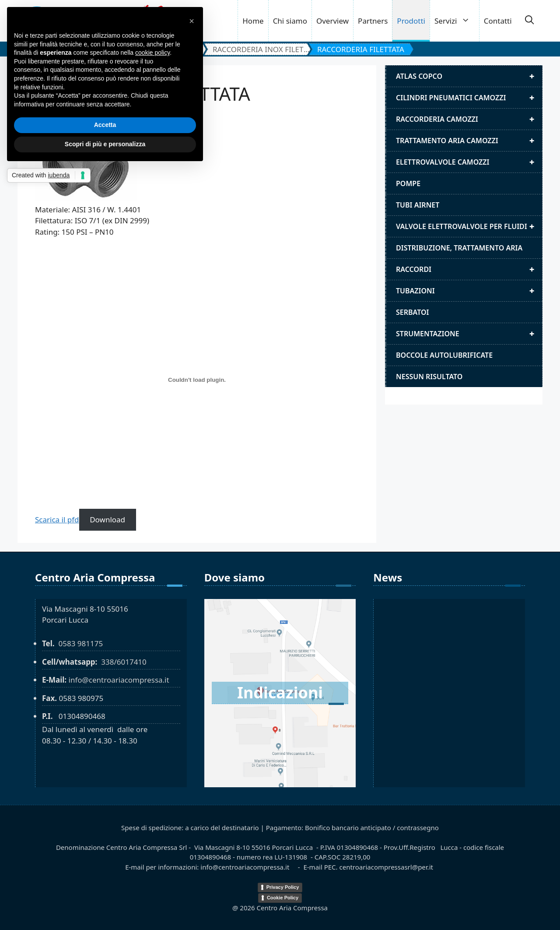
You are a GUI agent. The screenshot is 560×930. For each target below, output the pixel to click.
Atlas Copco (469, 76)
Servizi (457, 21)
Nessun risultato (429, 377)
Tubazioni (469, 291)
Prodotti (411, 21)
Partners (373, 21)
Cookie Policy (283, 898)
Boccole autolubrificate (444, 355)
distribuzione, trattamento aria (459, 248)
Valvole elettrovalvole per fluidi (469, 226)
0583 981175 (80, 643)
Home (253, 21)
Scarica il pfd (57, 520)
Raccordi (469, 269)
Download (107, 520)
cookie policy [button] (152, 53)
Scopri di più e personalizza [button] (105, 144)
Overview (332, 21)
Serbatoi (413, 312)
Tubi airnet (418, 205)
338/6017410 (124, 662)
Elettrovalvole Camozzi (469, 162)
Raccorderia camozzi (469, 119)
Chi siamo (290, 21)
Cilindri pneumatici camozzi (469, 98)
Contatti (498, 21)
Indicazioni (280, 692)
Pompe (408, 183)
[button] (529, 21)
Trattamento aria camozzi (469, 141)
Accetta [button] (105, 125)
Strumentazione (469, 334)
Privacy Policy (283, 887)
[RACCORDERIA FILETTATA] (197, 380)
